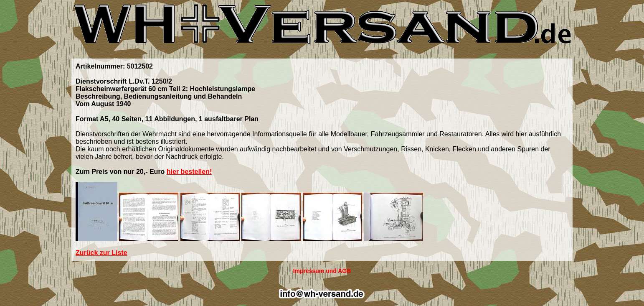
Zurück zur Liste (101, 253)
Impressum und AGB (322, 271)
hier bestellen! (189, 172)
